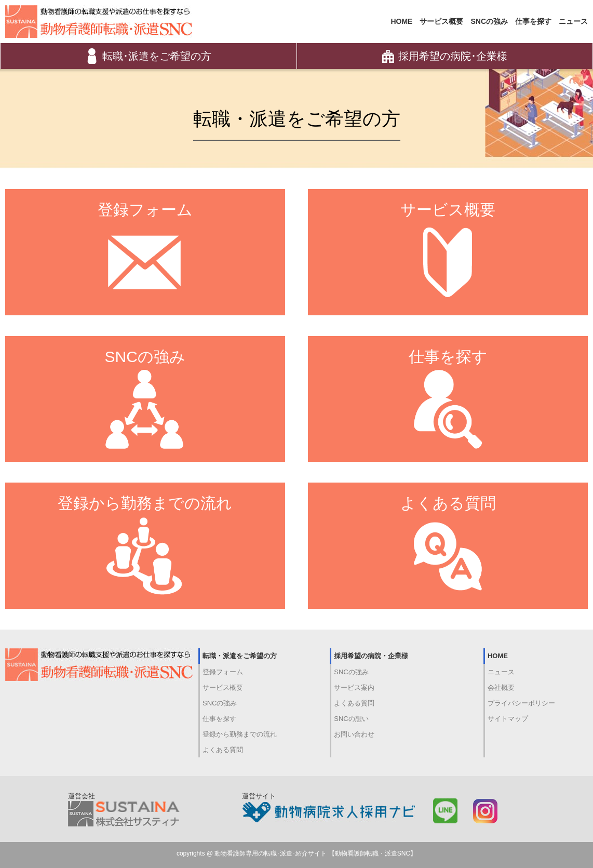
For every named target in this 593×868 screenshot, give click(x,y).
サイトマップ (508, 719)
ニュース (573, 21)
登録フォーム (223, 672)
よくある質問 (223, 750)
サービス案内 (354, 687)
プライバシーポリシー (521, 703)
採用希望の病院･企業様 (445, 56)
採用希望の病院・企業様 (371, 656)
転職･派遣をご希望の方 (149, 56)
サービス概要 (441, 21)
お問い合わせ (354, 734)
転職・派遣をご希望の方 (240, 656)
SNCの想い (351, 719)
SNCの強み (489, 21)
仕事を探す (533, 21)
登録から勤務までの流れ (240, 734)
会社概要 (501, 687)
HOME (401, 21)
